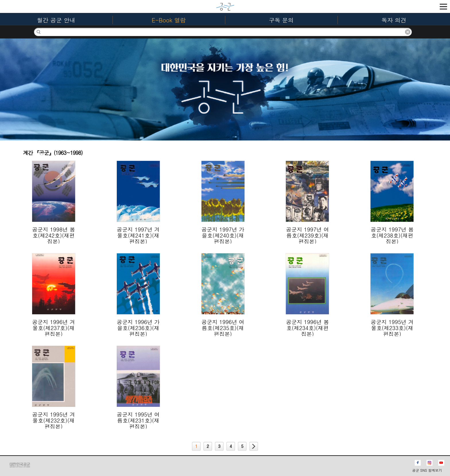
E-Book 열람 (169, 20)
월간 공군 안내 (56, 20)
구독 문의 (281, 20)
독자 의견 (394, 20)
